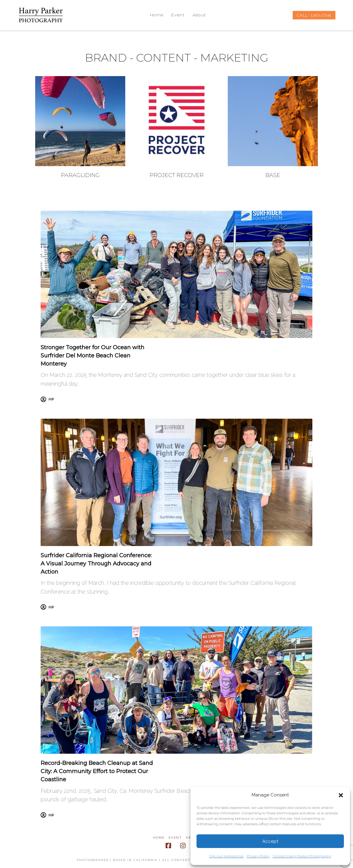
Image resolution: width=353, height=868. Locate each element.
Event (175, 838)
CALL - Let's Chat (314, 15)
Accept (270, 841)
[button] (341, 795)
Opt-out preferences (226, 856)
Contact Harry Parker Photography (302, 856)
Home (159, 838)
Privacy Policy (258, 856)
